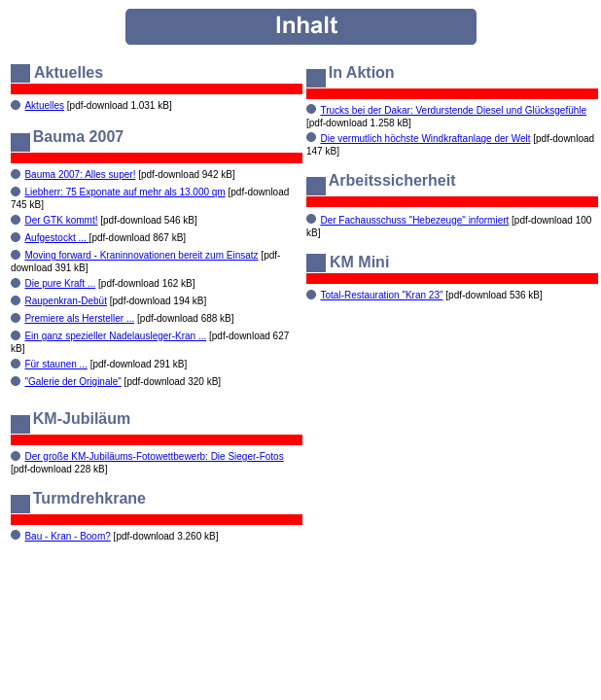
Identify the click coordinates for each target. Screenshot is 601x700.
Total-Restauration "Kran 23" (381, 295)
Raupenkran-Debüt (66, 301)
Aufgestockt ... (56, 238)
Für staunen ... (55, 364)
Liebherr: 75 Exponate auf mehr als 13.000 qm (124, 192)
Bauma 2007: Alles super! (80, 175)
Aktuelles (44, 105)
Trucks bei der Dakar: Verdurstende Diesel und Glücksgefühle (453, 110)
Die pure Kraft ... (60, 283)
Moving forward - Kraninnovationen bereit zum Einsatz (141, 255)
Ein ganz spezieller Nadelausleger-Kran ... (115, 336)
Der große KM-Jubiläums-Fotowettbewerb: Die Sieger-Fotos (154, 456)
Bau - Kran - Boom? (67, 536)
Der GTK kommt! (61, 220)
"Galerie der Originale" (72, 382)
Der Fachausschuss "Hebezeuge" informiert (414, 220)
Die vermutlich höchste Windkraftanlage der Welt (425, 139)
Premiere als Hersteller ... (79, 318)
